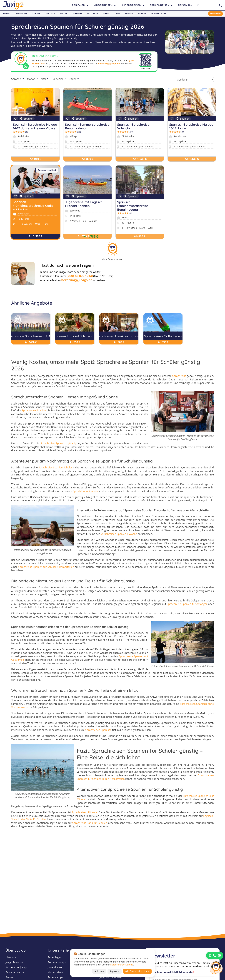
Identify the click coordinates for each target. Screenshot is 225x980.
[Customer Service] (216, 967)
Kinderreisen (55, 972)
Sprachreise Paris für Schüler (90, 823)
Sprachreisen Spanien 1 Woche (119, 534)
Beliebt (6, 14)
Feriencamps (55, 977)
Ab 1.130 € (192, 159)
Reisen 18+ (185, 5)
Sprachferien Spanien (85, 491)
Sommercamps (57, 962)
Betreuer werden (15, 972)
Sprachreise (179, 376)
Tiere (117, 14)
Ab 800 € (140, 236)
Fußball (77, 14)
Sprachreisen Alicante (84, 813)
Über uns (11, 957)
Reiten (64, 14)
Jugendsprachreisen (111, 977)
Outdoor (93, 14)
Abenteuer (21, 14)
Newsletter (215, 14)
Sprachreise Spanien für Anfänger (187, 604)
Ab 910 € (35, 159)
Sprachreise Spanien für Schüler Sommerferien (46, 567)
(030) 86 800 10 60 (80, 276)
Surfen (36, 14)
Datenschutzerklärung (122, 965)
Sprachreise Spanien (34, 411)
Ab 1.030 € (140, 159)
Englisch (50, 14)
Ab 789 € (83, 236)
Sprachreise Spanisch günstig (58, 444)
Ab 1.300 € (35, 236)
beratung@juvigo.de (109, 64)
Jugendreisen (56, 967)
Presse (9, 977)
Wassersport (159, 14)
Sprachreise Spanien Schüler (55, 468)
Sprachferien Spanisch (98, 730)
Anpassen (115, 971)
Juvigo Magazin (14, 962)
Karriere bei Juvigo (16, 967)
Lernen (142, 14)
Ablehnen (99, 971)
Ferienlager (54, 957)
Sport (106, 14)
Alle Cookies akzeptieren (137, 971)
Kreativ (129, 14)
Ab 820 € (88, 159)
